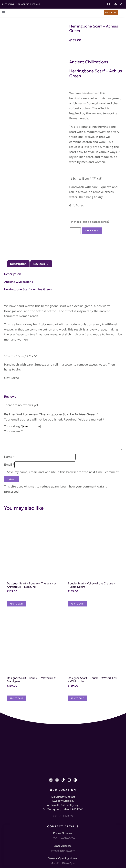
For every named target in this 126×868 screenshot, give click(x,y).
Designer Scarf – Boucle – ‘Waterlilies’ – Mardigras (41, 613)
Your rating (13, 361)
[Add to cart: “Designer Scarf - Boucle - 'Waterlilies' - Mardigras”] (20, 630)
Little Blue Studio (69, 860)
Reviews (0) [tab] (41, 219)
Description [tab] (18, 219)
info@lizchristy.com (63, 777)
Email (9, 399)
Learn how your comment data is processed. (92, 421)
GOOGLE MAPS (63, 742)
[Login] (115, 4)
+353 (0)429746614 (63, 764)
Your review (13, 366)
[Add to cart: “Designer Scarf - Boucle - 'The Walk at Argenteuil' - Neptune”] (20, 534)
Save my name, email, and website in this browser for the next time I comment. (63, 407)
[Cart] (121, 4)
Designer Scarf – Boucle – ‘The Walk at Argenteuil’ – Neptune (48, 517)
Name (9, 391)
